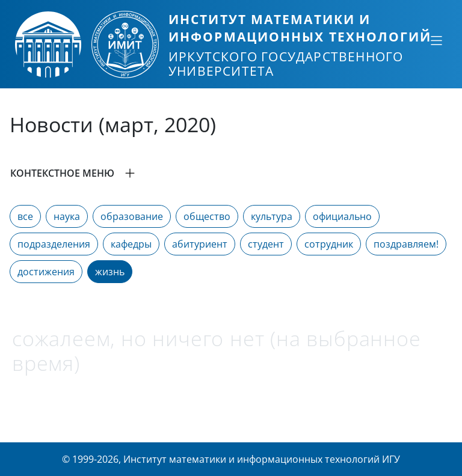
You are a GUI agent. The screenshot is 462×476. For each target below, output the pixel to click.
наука (67, 216)
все (25, 216)
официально (342, 216)
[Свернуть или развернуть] (436, 40)
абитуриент (200, 244)
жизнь (110, 272)
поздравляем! (406, 244)
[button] (231, 173)
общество (207, 216)
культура (272, 216)
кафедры (131, 244)
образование (132, 216)
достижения (46, 272)
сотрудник (329, 244)
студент (266, 244)
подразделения (54, 244)
